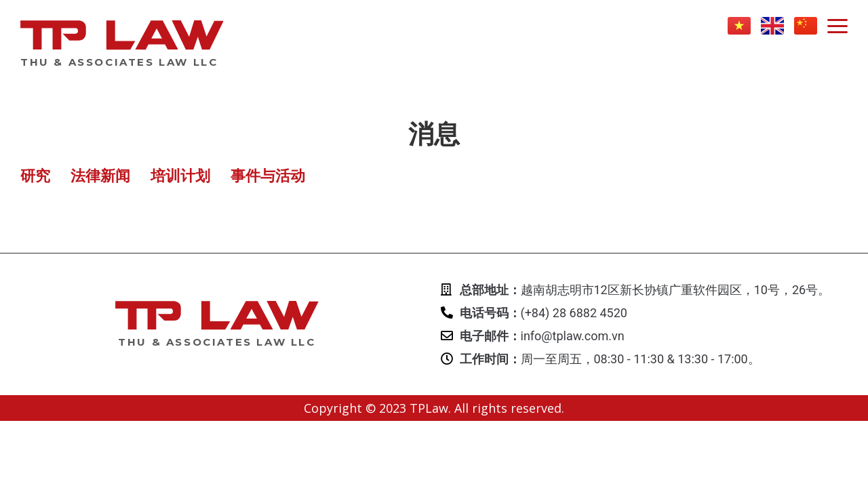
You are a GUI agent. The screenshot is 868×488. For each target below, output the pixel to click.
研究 (35, 176)
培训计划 (180, 176)
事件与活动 (268, 176)
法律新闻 (100, 176)
